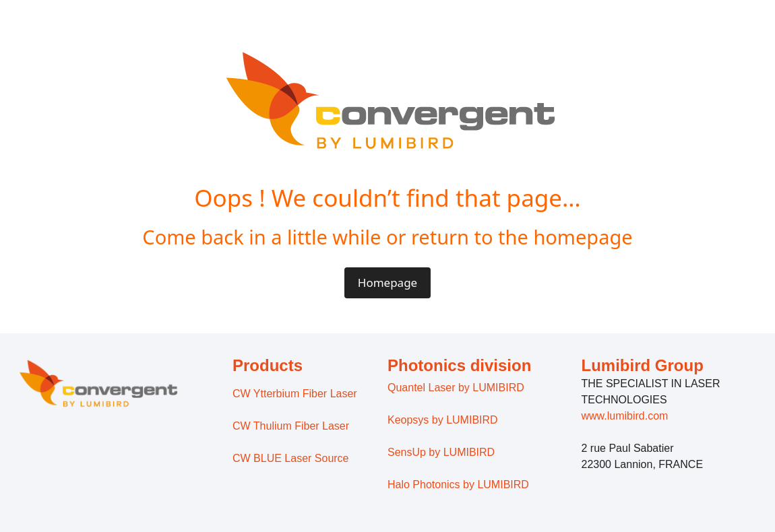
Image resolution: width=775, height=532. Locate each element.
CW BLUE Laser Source (291, 458)
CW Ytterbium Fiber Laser (295, 394)
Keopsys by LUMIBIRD (443, 420)
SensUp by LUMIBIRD (441, 452)
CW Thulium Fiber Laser (291, 426)
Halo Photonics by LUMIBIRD (458, 485)
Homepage (387, 282)
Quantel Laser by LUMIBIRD (456, 388)
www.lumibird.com (625, 416)
